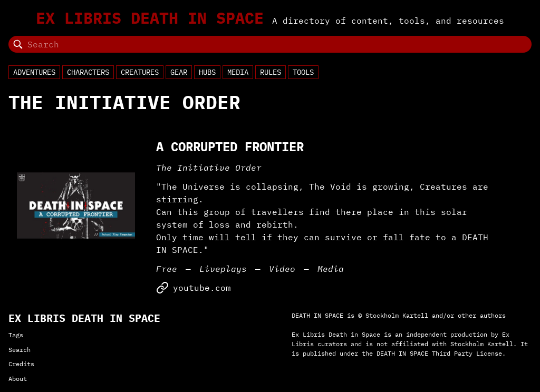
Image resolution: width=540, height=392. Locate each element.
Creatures (140, 72)
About (18, 379)
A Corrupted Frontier (230, 146)
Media (238, 72)
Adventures (34, 72)
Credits (21, 364)
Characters (88, 72)
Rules (271, 72)
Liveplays (223, 269)
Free (167, 269)
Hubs (207, 72)
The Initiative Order (209, 168)
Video (282, 269)
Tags (16, 335)
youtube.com (194, 288)
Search (20, 350)
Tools (303, 72)
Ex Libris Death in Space (150, 18)
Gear (179, 72)
